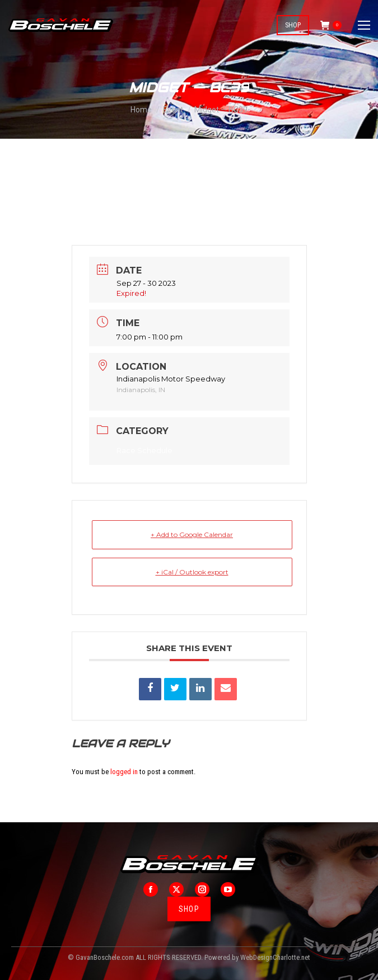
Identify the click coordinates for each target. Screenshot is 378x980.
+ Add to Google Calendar (192, 534)
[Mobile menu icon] (364, 25)
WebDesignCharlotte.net (275, 957)
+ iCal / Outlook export (192, 572)
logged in (124, 772)
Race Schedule (144, 450)
